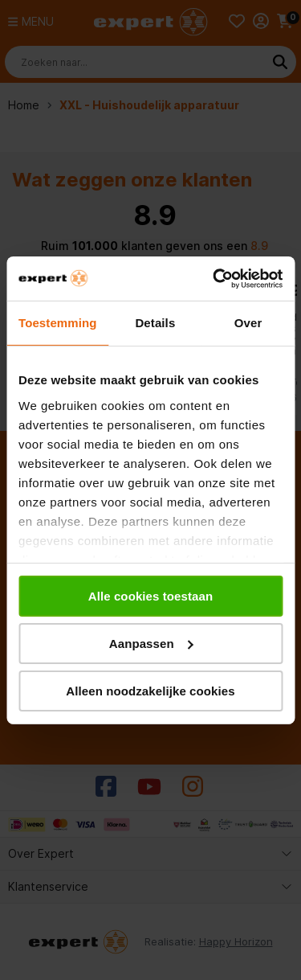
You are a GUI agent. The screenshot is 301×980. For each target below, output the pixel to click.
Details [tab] (155, 323)
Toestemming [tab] (58, 323)
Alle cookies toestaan (151, 596)
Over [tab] (248, 323)
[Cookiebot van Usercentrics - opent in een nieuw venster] (214, 278)
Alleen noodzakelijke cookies (150, 690)
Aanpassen (151, 644)
